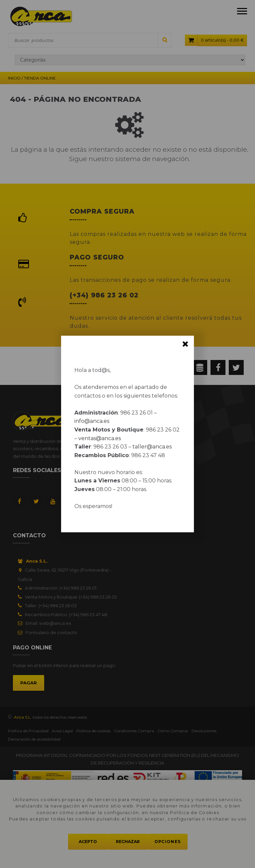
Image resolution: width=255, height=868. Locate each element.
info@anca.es (92, 421)
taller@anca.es (152, 447)
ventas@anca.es (100, 438)
